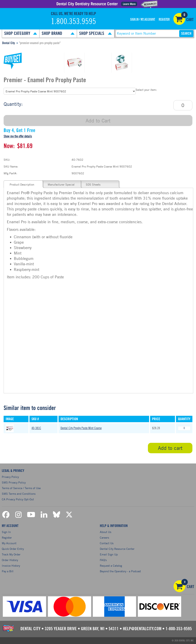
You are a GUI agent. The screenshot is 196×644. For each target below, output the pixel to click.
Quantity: (13, 104)
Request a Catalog (111, 566)
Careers (104, 538)
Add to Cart (98, 121)
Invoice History (11, 566)
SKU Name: (11, 166)
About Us (106, 532)
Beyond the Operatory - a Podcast (120, 571)
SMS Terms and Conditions (19, 494)
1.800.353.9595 (73, 22)
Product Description (22, 184)
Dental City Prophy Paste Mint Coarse (81, 428)
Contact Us (107, 543)
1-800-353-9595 (179, 629)
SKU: (7, 160)
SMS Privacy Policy (14, 482)
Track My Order (11, 554)
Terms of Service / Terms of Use (21, 488)
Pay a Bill (8, 571)
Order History (10, 560)
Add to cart (170, 448)
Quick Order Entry (13, 549)
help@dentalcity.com (142, 629)
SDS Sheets (93, 184)
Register (164, 19)
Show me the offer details (18, 136)
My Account (148, 19)
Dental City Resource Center (117, 549)
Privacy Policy (10, 477)
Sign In (134, 19)
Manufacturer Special (61, 184)
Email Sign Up (109, 554)
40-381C (36, 428)
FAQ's (103, 560)
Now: (9, 146)
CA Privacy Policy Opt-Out (18, 499)
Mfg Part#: (10, 173)
